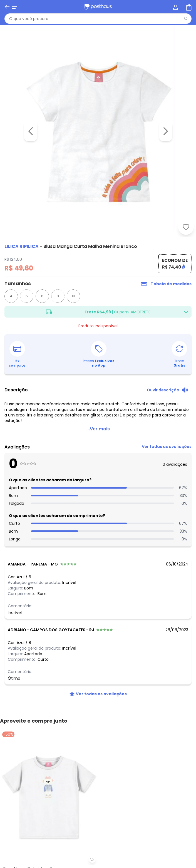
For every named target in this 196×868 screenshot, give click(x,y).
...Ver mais (98, 429)
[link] (167, 448)
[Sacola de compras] (188, 7)
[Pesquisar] (186, 19)
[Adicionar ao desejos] (186, 227)
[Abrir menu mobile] (16, 7)
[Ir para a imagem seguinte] (166, 131)
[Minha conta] (175, 7)
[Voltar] (7, 7)
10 (73, 296)
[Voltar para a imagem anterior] (31, 131)
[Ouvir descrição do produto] (168, 390)
